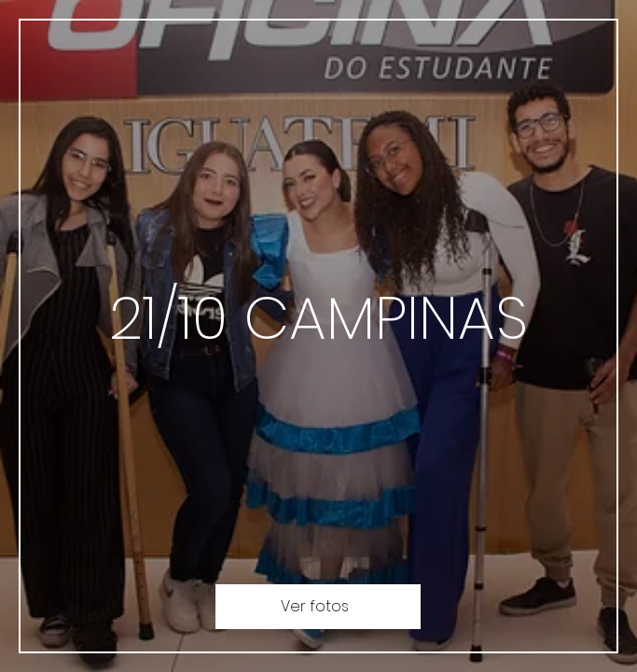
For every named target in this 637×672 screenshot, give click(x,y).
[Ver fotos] (318, 607)
